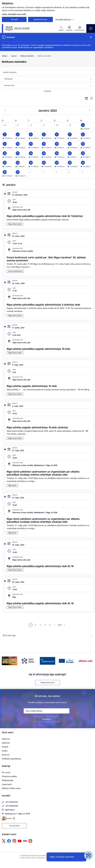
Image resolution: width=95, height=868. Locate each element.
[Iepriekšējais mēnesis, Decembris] (5, 110)
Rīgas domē (12, 485)
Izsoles (5, 751)
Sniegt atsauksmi (47, 682)
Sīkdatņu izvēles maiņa (11, 788)
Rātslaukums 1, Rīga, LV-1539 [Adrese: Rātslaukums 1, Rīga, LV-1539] (46, 465)
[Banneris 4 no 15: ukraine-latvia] (47, 661)
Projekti (5, 747)
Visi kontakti (14, 826)
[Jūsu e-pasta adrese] (47, 711)
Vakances (6, 739)
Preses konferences (15, 271)
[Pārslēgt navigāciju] (91, 28)
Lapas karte (7, 784)
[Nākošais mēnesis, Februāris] (90, 110)
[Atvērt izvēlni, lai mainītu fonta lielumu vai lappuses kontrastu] (80, 29)
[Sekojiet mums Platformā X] (4, 841)
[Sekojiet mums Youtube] (20, 841)
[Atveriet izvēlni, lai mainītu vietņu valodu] (69, 29)
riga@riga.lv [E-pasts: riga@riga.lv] (10, 810)
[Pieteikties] (47, 719)
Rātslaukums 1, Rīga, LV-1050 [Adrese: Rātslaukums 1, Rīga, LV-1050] (17, 814)
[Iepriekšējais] (5, 661)
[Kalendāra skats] (86, 98)
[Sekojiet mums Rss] (30, 841)
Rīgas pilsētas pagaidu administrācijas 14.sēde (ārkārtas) (37, 427)
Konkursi (6, 755)
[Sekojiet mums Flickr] (25, 841)
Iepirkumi (6, 743)
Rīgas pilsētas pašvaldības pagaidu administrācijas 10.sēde (38, 349)
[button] (87, 127)
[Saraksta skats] (92, 98)
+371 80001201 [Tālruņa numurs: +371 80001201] (12, 806)
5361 (60, 625)
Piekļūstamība (8, 780)
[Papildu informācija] (14, 818)
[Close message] (91, 37)
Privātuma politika (9, 776)
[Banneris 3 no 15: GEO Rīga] (29, 661)
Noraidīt (14, 19)
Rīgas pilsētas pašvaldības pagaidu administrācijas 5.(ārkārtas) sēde (43, 305)
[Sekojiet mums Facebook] (9, 841)
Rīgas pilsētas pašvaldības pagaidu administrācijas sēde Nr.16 (40, 566)
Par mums (6, 772)
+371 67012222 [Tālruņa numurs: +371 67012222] (11, 802)
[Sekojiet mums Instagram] (14, 841)
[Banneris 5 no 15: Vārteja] (67, 661)
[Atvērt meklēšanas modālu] (61, 29)
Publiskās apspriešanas (12, 759)
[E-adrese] (7, 818)
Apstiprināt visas (41, 19)
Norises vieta (9, 85)
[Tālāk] (90, 661)
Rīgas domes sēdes (15, 224)
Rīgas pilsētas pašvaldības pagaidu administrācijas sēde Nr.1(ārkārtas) (45, 216)
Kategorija (8, 79)
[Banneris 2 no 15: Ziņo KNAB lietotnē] (10, 661)
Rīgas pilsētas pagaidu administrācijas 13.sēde (32, 386)
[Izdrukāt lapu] (47, 635)
